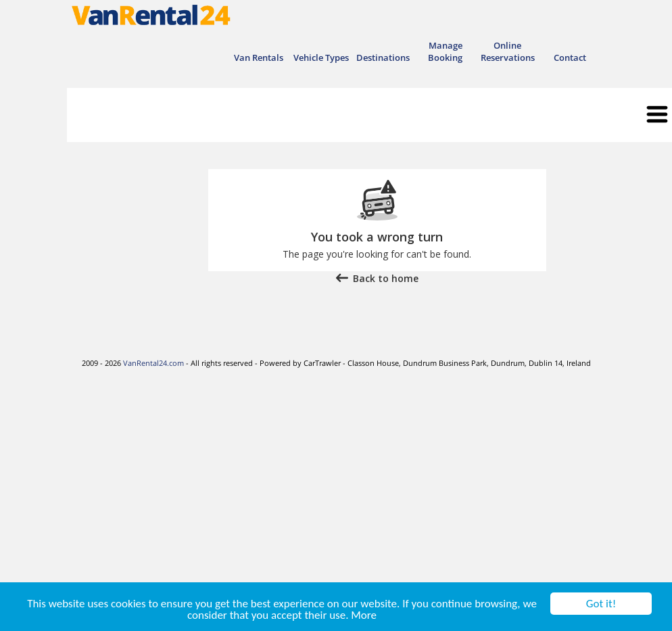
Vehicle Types (321, 57)
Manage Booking (445, 51)
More (364, 616)
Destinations (383, 57)
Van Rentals (259, 57)
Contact (570, 57)
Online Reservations (508, 51)
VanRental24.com (153, 363)
